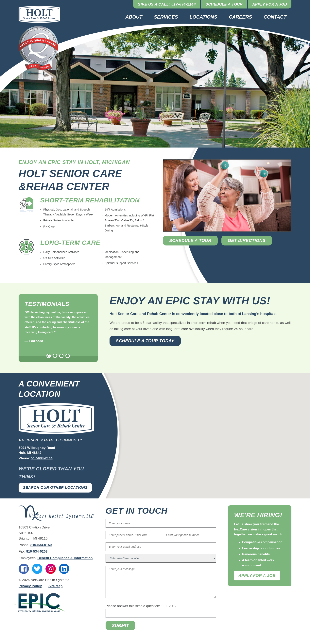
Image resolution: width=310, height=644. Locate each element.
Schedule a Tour (224, 4)
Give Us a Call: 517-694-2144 (167, 4)
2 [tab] (55, 356)
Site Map (55, 586)
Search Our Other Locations (55, 487)
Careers (240, 17)
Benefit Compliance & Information (65, 558)
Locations (203, 17)
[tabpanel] (58, 327)
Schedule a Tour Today (145, 341)
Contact (275, 17)
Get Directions (247, 241)
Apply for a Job (270, 4)
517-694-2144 (42, 458)
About (134, 17)
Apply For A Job (257, 575)
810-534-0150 (41, 545)
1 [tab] (49, 356)
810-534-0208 (37, 551)
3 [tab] (61, 356)
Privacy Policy (30, 586)
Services (166, 17)
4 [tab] (68, 356)
